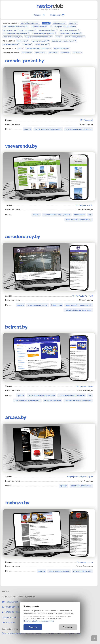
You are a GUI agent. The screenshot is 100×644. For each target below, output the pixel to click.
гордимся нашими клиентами (39, 48)
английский (27, 53)
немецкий (65, 53)
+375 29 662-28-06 (12, 612)
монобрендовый (62, 48)
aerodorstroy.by (23, 236)
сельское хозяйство (48, 30)
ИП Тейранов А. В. (84, 205)
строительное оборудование (16, 33)
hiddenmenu (23, 41)
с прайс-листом (42, 44)
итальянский (41, 53)
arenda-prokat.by (25, 61)
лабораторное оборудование (63, 27)
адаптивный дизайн (40, 41)
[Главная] (50, 9)
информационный (40, 27)
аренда (46, 23)
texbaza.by (17, 503)
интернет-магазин (11, 44)
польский (77, 53)
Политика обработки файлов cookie (39, 621)
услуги (59, 37)
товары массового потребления (39, 37)
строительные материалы (70, 33)
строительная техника (69, 30)
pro (21, 48)
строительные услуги (13, 37)
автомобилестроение (30, 23)
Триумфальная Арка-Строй (80, 477)
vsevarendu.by (21, 146)
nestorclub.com (9, 622)
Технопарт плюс (85, 562)
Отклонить (68, 627)
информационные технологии (16, 27)
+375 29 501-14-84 (11, 607)
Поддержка (57, 15)
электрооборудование (75, 37)
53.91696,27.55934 (12, 602)
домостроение (59, 23)
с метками (27, 44)
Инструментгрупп (84, 386)
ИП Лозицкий (87, 120)
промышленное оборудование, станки (20, 30)
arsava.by (16, 417)
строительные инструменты (44, 33)
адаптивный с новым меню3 (64, 41)
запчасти (73, 23)
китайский (54, 53)
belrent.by (16, 327)
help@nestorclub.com (11, 617)
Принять (33, 627)
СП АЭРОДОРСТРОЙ (83, 296)
